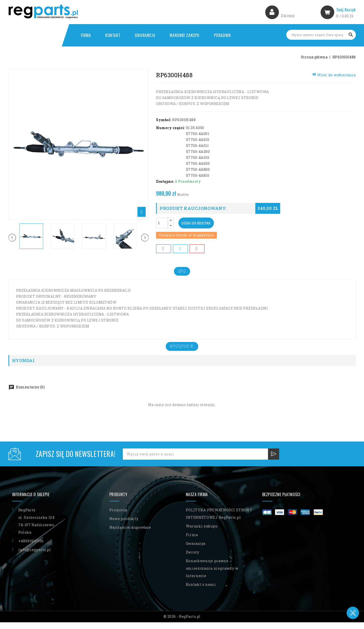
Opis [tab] (182, 273)
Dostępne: (165, 181)
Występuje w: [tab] (182, 351)
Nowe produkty (124, 525)
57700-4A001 (198, 134)
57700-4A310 (198, 158)
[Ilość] (162, 223)
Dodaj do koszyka (198, 223)
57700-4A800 (198, 169)
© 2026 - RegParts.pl (182, 623)
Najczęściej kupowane (130, 534)
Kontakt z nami (201, 591)
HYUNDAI (23, 367)
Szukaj (351, 35)
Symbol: (164, 120)
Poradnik (222, 35)
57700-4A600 (198, 164)
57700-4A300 (198, 152)
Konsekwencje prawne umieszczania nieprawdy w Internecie (212, 575)
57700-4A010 (198, 140)
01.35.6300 (195, 128)
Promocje (119, 517)
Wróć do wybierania (334, 75)
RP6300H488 (184, 120)
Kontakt (113, 35)
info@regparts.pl (35, 556)
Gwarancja (145, 35)
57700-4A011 (198, 146)
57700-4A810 (198, 175)
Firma (86, 35)
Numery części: (171, 128)
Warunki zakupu (184, 35)
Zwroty (193, 559)
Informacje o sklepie (31, 501)
